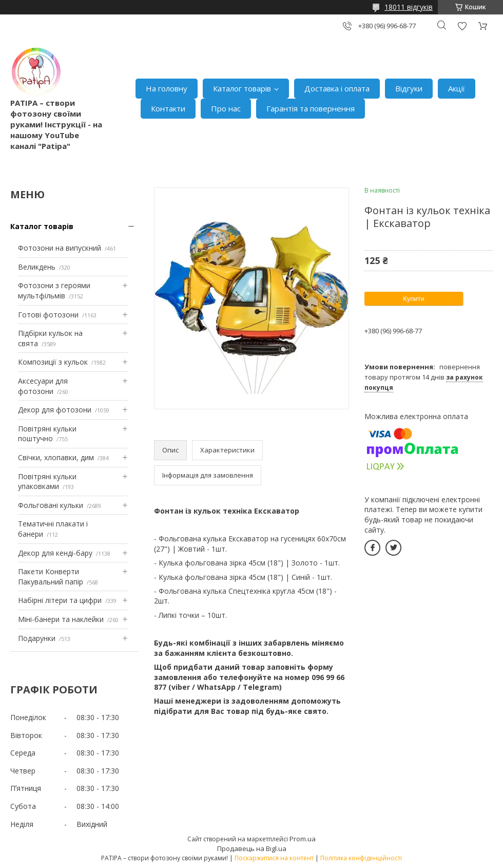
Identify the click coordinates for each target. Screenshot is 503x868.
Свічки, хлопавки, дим (56, 457)
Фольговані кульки (51, 505)
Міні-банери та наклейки (61, 619)
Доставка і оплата (337, 88)
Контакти (168, 108)
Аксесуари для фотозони (43, 386)
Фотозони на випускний (60, 248)
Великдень (37, 267)
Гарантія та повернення (311, 108)
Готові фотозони (48, 315)
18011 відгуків (409, 7)
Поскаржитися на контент (274, 858)
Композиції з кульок (53, 362)
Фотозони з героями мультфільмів (54, 290)
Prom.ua (303, 839)
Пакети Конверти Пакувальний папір (51, 577)
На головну (167, 88)
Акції (457, 88)
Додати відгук (462, 26)
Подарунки (37, 638)
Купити (414, 299)
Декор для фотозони (55, 410)
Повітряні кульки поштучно (47, 434)
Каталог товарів (242, 88)
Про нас (226, 108)
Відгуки (409, 88)
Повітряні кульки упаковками (47, 482)
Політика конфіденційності (361, 858)
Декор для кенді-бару (55, 553)
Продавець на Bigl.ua (252, 848)
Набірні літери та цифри (60, 600)
